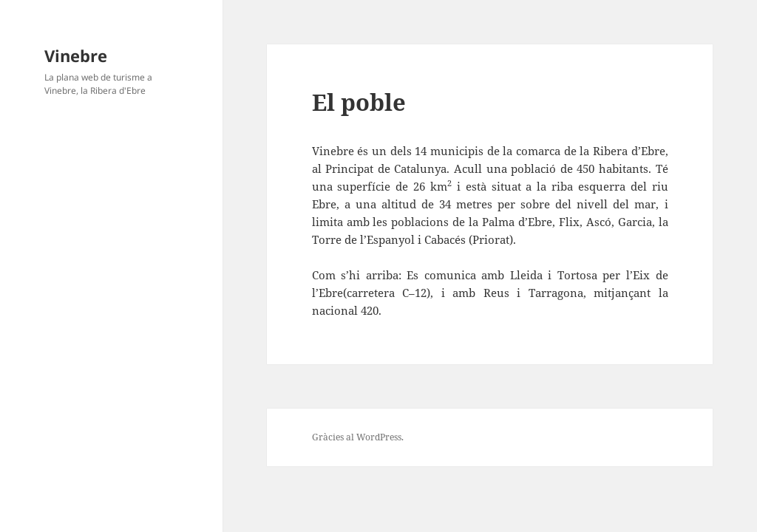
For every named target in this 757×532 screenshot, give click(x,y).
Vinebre (76, 55)
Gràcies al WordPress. (358, 437)
